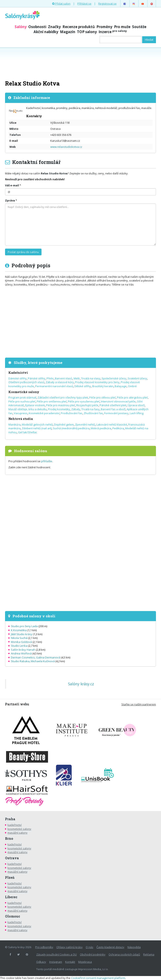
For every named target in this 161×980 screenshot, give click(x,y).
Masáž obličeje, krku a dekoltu (28, 409)
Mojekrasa (85, 962)
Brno (9, 839)
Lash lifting (137, 413)
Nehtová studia (21, 419)
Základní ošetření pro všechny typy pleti (63, 397)
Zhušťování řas (93, 413)
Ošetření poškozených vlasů (26, 382)
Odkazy (41, 962)
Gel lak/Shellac (28, 432)
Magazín (68, 32)
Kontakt (70, 962)
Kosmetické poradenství (44, 413)
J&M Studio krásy (22, 634)
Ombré (132, 386)
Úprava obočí (136, 405)
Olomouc (13, 916)
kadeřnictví (15, 825)
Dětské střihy (83, 386)
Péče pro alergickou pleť (132, 397)
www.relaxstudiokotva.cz (66, 147)
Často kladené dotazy (110, 947)
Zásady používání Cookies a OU (56, 954)
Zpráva (10, 200)
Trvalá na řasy (90, 409)
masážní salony (18, 833)
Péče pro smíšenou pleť (52, 401)
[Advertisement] (80, 63)
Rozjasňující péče (87, 405)
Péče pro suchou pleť (22, 401)
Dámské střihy (18, 378)
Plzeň (10, 877)
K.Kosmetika (19, 630)
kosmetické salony (19, 829)
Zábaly (76, 409)
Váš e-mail (12, 185)
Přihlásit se (84, 4)
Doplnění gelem (64, 424)
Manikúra (14, 424)
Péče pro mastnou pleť (61, 405)
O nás (90, 947)
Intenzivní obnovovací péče (118, 401)
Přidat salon (61, 4)
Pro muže (122, 27)
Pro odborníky (44, 947)
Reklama (149, 954)
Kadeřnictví (18, 373)
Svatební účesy (137, 378)
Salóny (21, 27)
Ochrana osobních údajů (124, 954)
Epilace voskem (35, 405)
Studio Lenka (19, 646)
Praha (10, 819)
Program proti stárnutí (22, 397)
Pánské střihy (37, 378)
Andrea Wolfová (21, 653)
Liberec (11, 897)
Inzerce (113, 32)
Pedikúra (118, 428)
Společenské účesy (114, 378)
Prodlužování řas (72, 413)
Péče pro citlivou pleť (103, 397)
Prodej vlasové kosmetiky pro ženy (97, 382)
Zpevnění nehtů (85, 424)
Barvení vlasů (64, 378)
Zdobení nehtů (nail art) (37, 428)
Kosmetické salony (24, 392)
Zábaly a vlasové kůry (60, 382)
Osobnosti (37, 27)
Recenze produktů (79, 27)
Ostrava (12, 858)
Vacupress (21, 413)
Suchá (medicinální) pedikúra (71, 428)
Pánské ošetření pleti (113, 405)
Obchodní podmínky (93, 954)
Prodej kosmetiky (59, 409)
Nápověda (134, 947)
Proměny (104, 27)
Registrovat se (107, 4)
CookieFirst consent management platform (98, 978)
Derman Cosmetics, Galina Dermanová (36, 657)
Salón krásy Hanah (23, 650)
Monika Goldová (21, 642)
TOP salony (87, 32)
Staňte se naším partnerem (139, 704)
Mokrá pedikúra (101, 428)
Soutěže (139, 27)
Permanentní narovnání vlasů (54, 386)
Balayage (121, 386)
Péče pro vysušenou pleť (84, 401)
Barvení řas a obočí (113, 409)
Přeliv (50, 378)
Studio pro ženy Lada (24, 626)
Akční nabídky (46, 32)
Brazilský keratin (103, 386)
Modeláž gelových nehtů (37, 424)
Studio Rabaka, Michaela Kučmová (33, 661)
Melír (77, 378)
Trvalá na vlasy (91, 378)
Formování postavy (116, 413)
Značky (54, 27)
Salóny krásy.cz (81, 684)
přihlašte (47, 461)
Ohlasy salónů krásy (69, 947)
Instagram (56, 962)
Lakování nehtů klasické (112, 424)
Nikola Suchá (19, 638)
